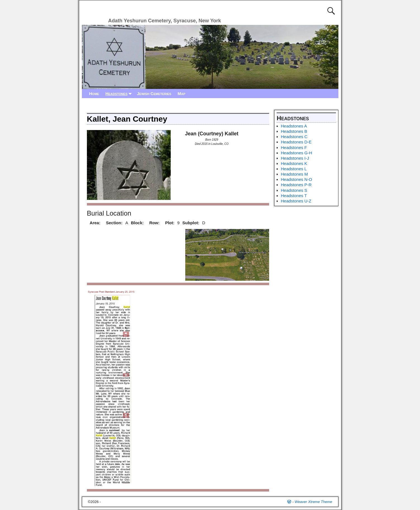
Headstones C (294, 137)
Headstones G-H (296, 153)
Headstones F (294, 147)
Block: (137, 223)
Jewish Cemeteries (154, 94)
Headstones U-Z (296, 201)
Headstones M (294, 174)
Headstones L (294, 169)
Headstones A (294, 126)
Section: (114, 223)
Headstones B (294, 131)
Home (94, 94)
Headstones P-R (296, 185)
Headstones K (294, 163)
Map (181, 94)
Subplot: (191, 223)
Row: (154, 223)
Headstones (120, 94)
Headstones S (294, 190)
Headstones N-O (296, 179)
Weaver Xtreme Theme (313, 502)
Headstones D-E (296, 142)
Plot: (170, 223)
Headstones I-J (295, 158)
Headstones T (294, 196)
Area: (95, 223)
